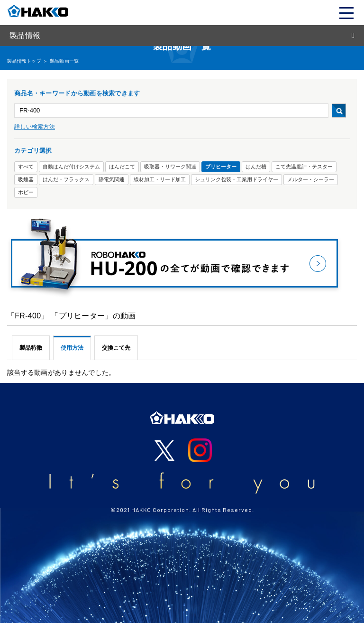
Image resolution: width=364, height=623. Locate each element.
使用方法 (72, 348)
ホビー (26, 192)
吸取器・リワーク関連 (170, 167)
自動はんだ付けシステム (71, 167)
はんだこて (122, 167)
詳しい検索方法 (35, 127)
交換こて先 (116, 348)
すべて (26, 167)
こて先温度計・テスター (304, 167)
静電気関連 (112, 179)
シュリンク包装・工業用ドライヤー (237, 179)
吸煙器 (26, 179)
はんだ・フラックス (66, 179)
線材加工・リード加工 (160, 179)
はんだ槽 (256, 167)
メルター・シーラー (311, 179)
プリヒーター (221, 167)
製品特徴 (31, 348)
